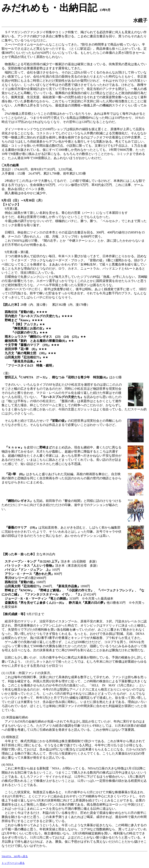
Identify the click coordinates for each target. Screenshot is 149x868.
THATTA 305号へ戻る (15, 856)
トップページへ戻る (13, 863)
